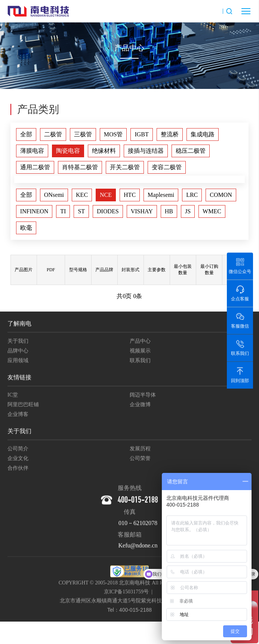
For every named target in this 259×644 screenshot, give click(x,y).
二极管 (53, 134)
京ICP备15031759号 (126, 593)
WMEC (212, 211)
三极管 (83, 134)
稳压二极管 (191, 151)
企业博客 (18, 415)
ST (81, 211)
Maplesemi (161, 195)
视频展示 (140, 352)
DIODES (108, 211)
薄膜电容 (32, 151)
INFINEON (34, 211)
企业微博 (140, 405)
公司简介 (18, 450)
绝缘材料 (104, 151)
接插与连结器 (146, 151)
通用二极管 (35, 167)
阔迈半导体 (143, 396)
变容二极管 (167, 167)
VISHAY (142, 211)
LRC (192, 195)
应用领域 (18, 361)
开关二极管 (125, 167)
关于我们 (18, 342)
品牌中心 (18, 352)
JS (188, 211)
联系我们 (140, 361)
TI (63, 211)
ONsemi (54, 195)
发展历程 (140, 450)
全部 (26, 134)
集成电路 (203, 134)
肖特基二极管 (80, 167)
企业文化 (18, 459)
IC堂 (13, 396)
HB (169, 211)
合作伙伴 (18, 469)
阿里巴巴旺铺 (23, 405)
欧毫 (26, 228)
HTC (130, 195)
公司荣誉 (140, 459)
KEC (82, 195)
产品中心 (140, 342)
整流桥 (170, 134)
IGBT (141, 134)
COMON (221, 195)
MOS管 (113, 134)
